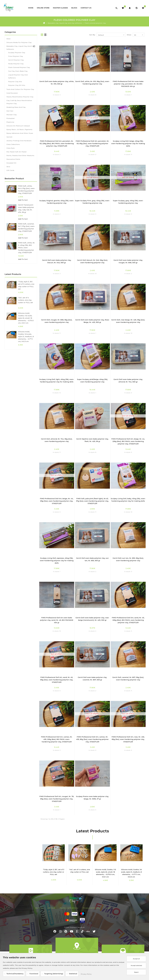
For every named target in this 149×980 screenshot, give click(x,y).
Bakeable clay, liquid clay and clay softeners (65, 23)
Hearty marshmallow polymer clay (20, 97)
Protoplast (11, 118)
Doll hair (10, 111)
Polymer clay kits (15, 82)
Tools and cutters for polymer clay (20, 89)
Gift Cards (10, 170)
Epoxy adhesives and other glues (20, 133)
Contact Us (86, 8)
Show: (129, 35)
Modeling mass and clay (16, 107)
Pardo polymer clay (16, 64)
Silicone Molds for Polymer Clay (19, 42)
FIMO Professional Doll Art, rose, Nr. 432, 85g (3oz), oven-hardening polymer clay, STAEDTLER (128, 739)
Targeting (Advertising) (54, 974)
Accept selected (136, 965)
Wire (8, 167)
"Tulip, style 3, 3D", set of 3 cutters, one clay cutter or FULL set (54, 872)
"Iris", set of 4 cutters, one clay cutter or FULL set (26, 300)
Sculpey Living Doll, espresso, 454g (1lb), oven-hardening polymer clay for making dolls (57, 561)
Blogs (74, 8)
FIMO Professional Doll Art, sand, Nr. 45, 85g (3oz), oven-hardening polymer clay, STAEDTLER (57, 680)
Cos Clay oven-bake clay (18, 71)
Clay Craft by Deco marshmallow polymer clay (19, 102)
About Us (39, 908)
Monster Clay (12, 115)
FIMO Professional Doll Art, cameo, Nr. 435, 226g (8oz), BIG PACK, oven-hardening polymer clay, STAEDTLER (57, 739)
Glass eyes (11, 148)
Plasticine (10, 122)
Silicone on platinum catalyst (18, 126)
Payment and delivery (69, 908)
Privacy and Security (91, 908)
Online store (43, 8)
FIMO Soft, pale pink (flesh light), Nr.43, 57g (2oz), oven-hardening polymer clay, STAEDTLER (92, 501)
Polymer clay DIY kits (17, 85)
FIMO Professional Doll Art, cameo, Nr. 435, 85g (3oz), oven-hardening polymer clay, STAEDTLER (92, 739)
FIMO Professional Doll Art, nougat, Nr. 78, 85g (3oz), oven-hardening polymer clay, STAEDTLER (57, 799)
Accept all (136, 959)
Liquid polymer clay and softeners (18, 76)
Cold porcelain (12, 93)
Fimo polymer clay (16, 56)
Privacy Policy (86, 974)
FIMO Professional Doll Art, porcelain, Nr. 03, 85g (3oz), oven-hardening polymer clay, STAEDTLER (92, 143)
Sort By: (92, 35)
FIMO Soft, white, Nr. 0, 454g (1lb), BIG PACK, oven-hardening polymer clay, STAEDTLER (27, 248)
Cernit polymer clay (16, 60)
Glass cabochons (13, 144)
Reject (136, 972)
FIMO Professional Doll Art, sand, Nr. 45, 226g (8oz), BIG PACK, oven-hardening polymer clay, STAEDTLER (128, 620)
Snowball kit (11, 163)
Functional (34, 974)
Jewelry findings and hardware (19, 141)
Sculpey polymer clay (17, 53)
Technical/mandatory (15, 974)
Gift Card (51, 908)
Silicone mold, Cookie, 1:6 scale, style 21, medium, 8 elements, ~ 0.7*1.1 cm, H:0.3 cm (26, 336)
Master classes (60, 8)
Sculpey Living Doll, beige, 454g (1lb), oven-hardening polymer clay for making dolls (128, 143)
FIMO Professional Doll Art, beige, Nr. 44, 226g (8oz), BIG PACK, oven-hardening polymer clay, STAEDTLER (128, 441)
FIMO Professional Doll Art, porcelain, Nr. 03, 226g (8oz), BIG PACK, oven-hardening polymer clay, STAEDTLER (57, 143)
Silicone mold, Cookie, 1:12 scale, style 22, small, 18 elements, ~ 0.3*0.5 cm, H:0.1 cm (26, 318)
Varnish (9, 137)
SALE (8, 39)
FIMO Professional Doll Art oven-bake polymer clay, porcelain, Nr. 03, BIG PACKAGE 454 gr (128, 84)
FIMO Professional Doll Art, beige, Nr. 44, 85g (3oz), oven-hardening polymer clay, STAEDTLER (57, 501)
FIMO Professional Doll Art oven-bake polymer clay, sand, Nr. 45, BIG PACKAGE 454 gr (57, 620)
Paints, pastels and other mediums (20, 155)
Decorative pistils (13, 159)
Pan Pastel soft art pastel (17, 152)
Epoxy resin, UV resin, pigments (19, 129)
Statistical (73, 974)
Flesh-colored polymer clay (95, 23)
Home (31, 8)
